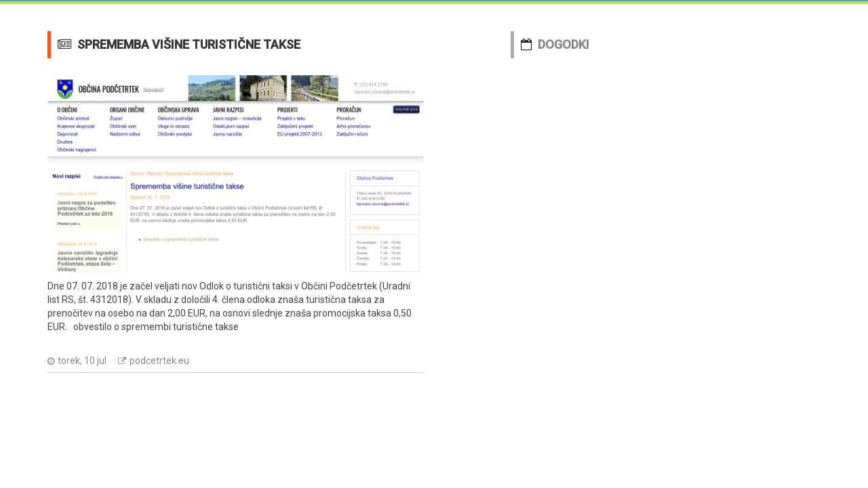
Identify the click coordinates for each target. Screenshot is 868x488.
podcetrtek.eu (159, 361)
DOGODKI (564, 44)
